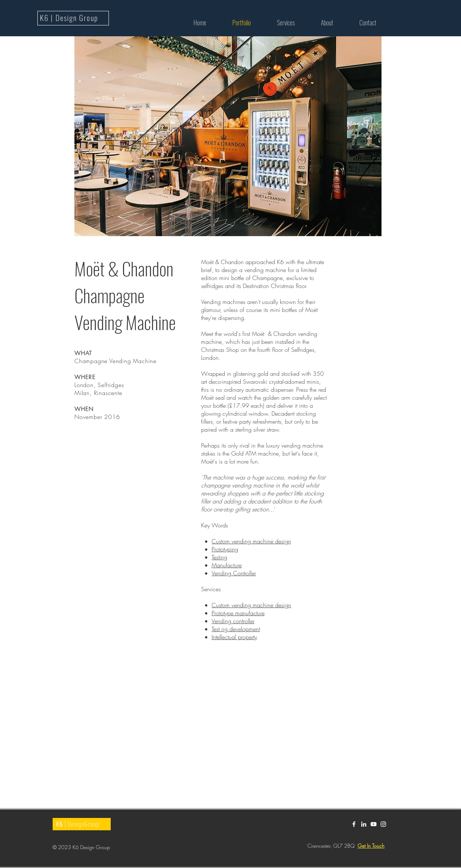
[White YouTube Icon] (374, 824)
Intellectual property (234, 637)
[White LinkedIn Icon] (364, 824)
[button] (228, 136)
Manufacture (227, 565)
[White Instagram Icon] (383, 824)
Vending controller (233, 621)
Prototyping (225, 549)
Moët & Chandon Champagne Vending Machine (125, 295)
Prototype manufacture (238, 613)
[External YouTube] (206, 730)
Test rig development (236, 629)
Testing (219, 557)
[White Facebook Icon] (354, 824)
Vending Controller (234, 573)
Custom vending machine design (251, 541)
